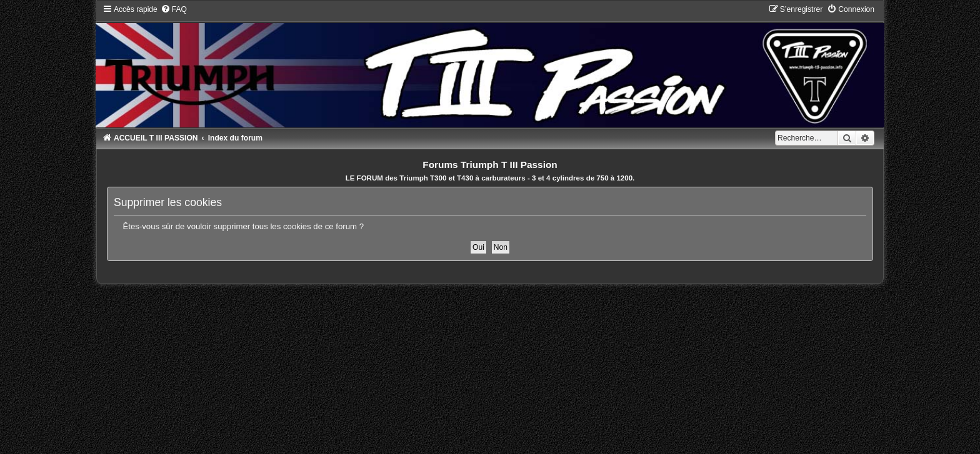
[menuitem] (174, 9)
